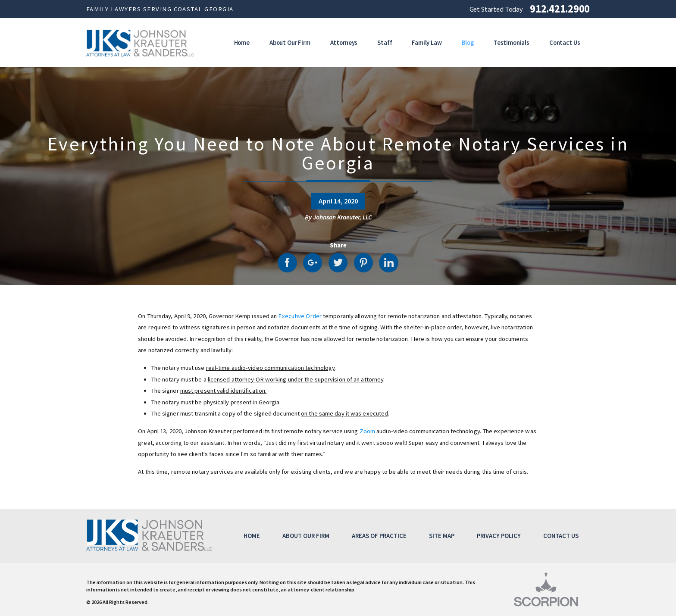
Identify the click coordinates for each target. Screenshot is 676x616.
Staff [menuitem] (385, 43)
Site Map (442, 536)
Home (252, 536)
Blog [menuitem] (468, 43)
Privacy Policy (499, 536)
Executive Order (300, 316)
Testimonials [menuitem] (512, 43)
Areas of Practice (379, 536)
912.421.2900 (560, 9)
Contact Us (561, 536)
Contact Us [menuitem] (565, 43)
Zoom (367, 431)
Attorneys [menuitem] (344, 43)
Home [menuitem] (242, 43)
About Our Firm (306, 536)
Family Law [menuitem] (427, 43)
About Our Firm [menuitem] (290, 43)
